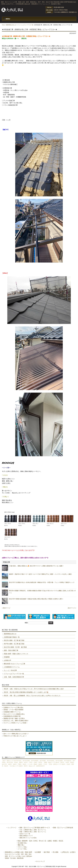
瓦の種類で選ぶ (22, 843)
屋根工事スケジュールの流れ (28, 838)
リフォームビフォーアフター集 (14, 674)
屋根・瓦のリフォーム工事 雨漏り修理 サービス (35, 828)
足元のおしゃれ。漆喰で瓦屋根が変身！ (16, 721)
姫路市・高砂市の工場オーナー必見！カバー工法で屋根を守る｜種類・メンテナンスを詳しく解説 (40, 574)
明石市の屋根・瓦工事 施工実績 (14, 640)
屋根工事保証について (26, 836)
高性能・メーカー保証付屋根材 (13, 710)
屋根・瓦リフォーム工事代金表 (63, 828)
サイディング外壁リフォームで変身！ (16, 723)
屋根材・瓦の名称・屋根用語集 (14, 858)
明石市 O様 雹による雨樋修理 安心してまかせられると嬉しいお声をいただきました (32, 696)
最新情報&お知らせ (11, 25)
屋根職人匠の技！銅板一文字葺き (14, 718)
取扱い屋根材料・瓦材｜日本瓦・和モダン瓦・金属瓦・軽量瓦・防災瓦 (40, 841)
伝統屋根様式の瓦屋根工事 (12, 716)
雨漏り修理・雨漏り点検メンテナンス (16, 654)
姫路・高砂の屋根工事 (11, 650)
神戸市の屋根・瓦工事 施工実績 (14, 644)
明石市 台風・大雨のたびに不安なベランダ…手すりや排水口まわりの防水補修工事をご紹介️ (34, 689)
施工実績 (47, 852)
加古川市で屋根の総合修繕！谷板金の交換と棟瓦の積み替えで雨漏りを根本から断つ (36, 599)
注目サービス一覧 (25, 834)
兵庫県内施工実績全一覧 (12, 637)
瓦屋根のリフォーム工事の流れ (13, 707)
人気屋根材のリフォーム (12, 667)
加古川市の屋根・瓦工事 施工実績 (15, 647)
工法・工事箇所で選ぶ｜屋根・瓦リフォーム (33, 830)
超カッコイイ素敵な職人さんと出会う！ (16, 734)
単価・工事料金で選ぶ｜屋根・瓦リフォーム (33, 832)
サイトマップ (40, 861)
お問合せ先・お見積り (69, 852)
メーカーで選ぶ (22, 849)
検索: (26, 623)
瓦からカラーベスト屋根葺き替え (14, 714)
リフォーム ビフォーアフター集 (25, 25)
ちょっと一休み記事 (10, 670)
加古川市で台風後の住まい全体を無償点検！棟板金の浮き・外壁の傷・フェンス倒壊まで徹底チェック (42, 582)
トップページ (12, 828)
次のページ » (72, 608)
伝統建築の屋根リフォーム (12, 712)
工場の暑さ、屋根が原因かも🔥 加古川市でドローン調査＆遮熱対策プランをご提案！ (36, 566)
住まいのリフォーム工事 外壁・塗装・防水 (18, 854)
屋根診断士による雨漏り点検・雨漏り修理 (18, 852)
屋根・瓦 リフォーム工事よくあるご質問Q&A (19, 856)
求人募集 (56, 852)
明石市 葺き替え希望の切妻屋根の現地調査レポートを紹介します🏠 (26, 692)
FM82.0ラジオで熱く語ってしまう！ (15, 736)
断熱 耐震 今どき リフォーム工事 (15, 664)
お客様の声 (8, 660)
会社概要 (38, 852)
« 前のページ (6, 608)
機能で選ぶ (21, 845)
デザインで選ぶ (22, 847)
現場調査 (7, 657)
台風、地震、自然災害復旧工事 (14, 677)
